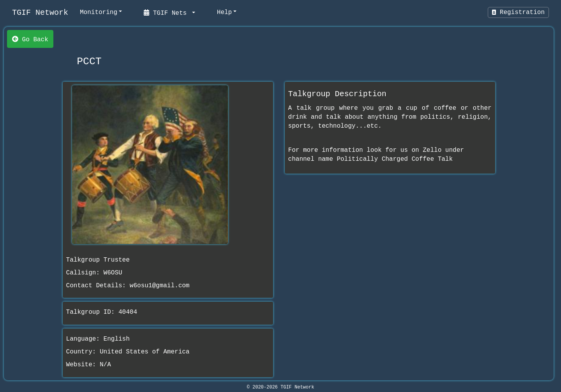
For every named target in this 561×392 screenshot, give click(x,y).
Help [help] (224, 12)
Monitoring (99, 12)
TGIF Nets (167, 12)
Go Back (30, 39)
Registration (518, 12)
